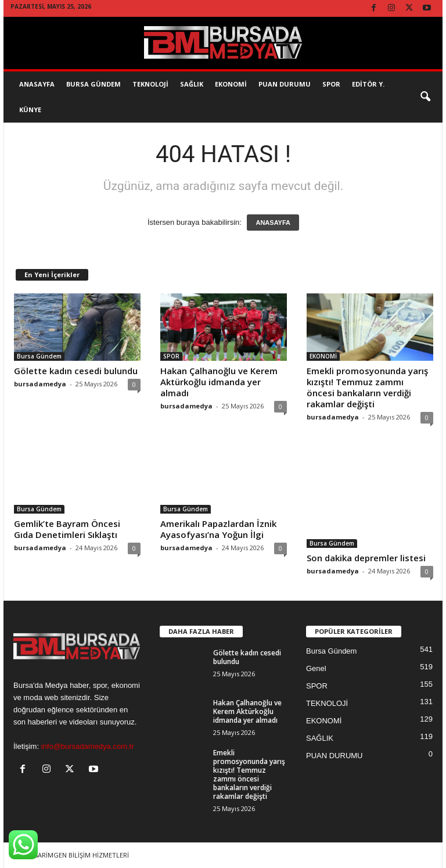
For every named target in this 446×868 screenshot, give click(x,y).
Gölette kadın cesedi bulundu (76, 371)
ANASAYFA (273, 223)
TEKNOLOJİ (150, 84)
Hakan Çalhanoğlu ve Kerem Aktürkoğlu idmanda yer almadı (219, 382)
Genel (316, 668)
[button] (425, 97)
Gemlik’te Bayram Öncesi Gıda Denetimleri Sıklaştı (67, 529)
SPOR (331, 84)
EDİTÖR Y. (368, 84)
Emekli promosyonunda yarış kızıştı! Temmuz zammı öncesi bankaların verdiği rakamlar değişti (367, 387)
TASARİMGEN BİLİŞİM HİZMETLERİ (78, 855)
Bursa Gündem (93, 84)
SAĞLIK (192, 84)
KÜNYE (30, 110)
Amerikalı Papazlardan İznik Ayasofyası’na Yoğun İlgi (218, 529)
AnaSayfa (37, 84)
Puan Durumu (285, 84)
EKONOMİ (231, 84)
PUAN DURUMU (334, 756)
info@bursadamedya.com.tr (88, 746)
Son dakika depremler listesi (366, 558)
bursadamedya (40, 384)
